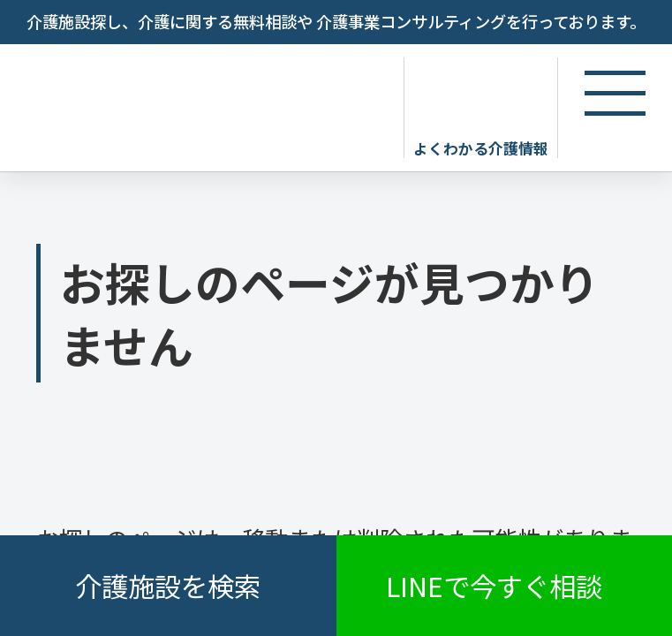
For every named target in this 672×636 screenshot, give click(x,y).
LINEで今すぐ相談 (494, 586)
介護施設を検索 (168, 586)
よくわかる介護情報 (481, 148)
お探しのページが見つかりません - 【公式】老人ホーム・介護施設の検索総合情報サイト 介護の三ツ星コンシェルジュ (197, 104)
